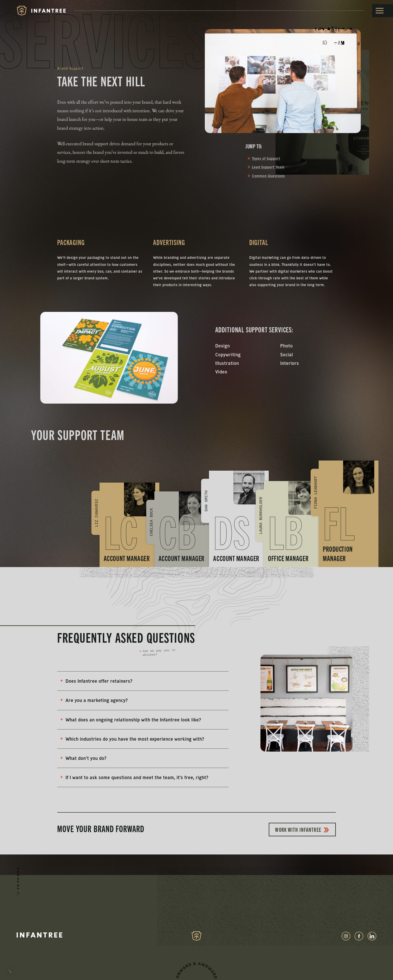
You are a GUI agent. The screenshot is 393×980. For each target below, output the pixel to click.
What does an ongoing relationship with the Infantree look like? (130, 720)
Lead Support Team (268, 167)
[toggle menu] (383, 11)
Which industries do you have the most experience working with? (132, 739)
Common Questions (268, 176)
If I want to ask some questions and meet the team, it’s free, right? (134, 777)
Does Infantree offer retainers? (96, 681)
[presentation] (11, 972)
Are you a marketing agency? (93, 700)
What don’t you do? (83, 758)
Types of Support (266, 159)
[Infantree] (41, 11)
